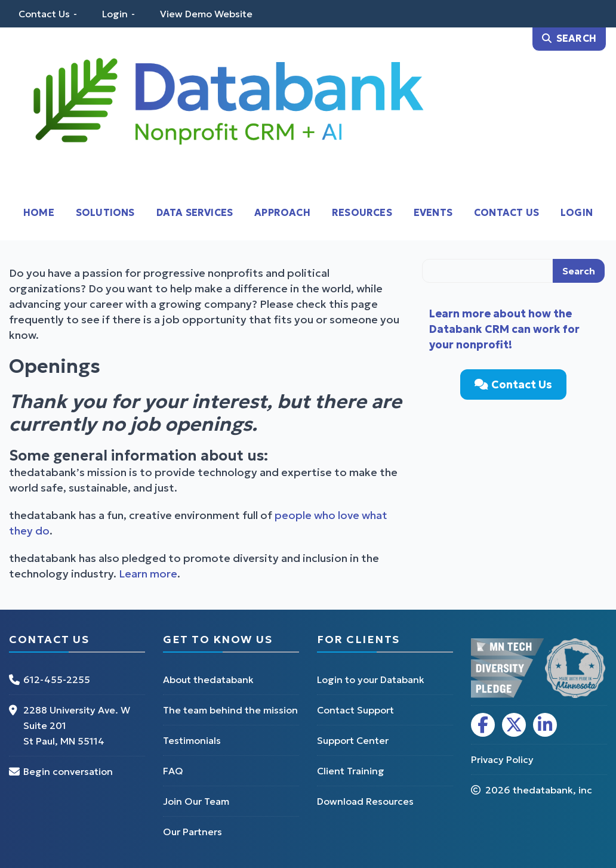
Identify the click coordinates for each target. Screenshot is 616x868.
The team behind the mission (230, 710)
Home (39, 212)
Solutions (105, 212)
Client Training (351, 771)
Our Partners (192, 832)
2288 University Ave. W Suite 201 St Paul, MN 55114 (77, 725)
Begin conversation (68, 771)
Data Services (195, 212)
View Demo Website (206, 14)
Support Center (353, 740)
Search (579, 271)
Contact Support (355, 710)
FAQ (173, 771)
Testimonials (192, 740)
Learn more (148, 574)
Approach (282, 212)
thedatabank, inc (552, 790)
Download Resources (365, 801)
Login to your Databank (371, 679)
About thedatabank (208, 679)
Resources (362, 212)
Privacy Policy (502, 759)
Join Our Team (196, 801)
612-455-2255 (57, 679)
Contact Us (44, 14)
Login (115, 14)
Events (433, 212)
